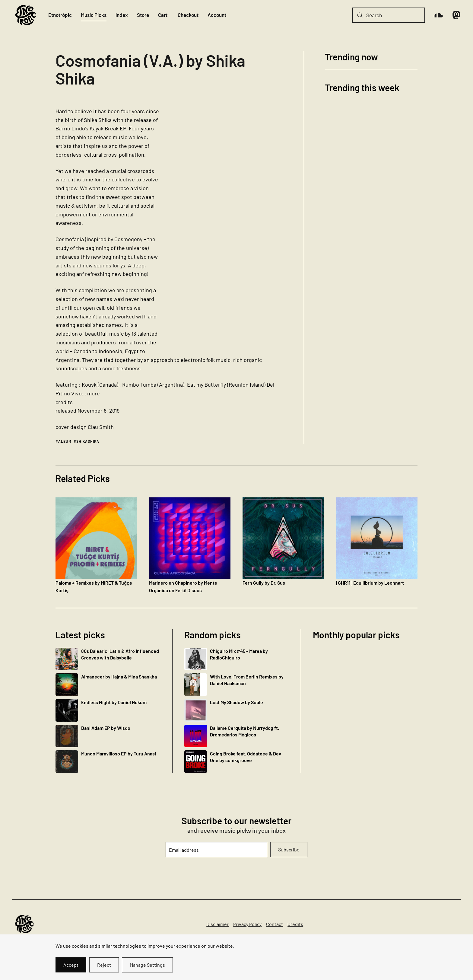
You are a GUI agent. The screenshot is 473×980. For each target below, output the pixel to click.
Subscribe (289, 849)
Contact (275, 924)
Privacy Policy (247, 924)
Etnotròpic (60, 15)
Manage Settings (147, 965)
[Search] (389, 15)
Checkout (188, 15)
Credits (295, 924)
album (65, 441)
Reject (104, 965)
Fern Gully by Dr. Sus (264, 583)
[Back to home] (26, 15)
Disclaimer (217, 924)
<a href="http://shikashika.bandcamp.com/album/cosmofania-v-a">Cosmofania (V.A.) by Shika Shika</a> (230, 227)
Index (122, 15)
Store (143, 15)
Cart (163, 15)
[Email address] (216, 850)
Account (217, 15)
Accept (71, 965)
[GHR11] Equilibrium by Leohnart (370, 583)
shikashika (88, 441)
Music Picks (94, 15)
